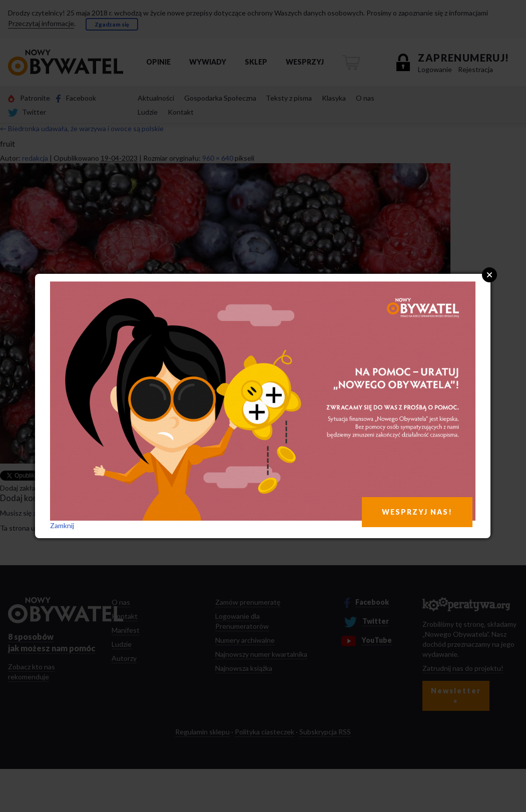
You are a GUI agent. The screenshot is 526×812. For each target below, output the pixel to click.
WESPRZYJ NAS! (417, 512)
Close (489, 275)
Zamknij (62, 525)
